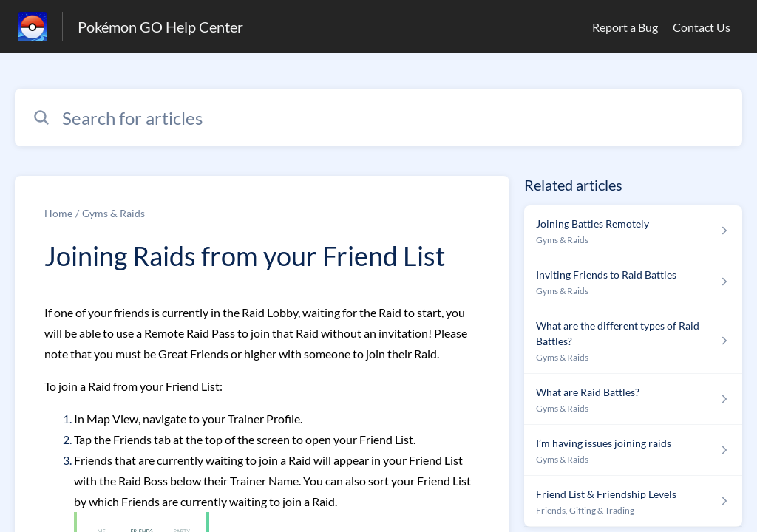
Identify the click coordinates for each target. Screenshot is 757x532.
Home (58, 213)
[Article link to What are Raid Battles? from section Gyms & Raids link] (633, 399)
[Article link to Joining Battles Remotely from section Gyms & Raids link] (633, 231)
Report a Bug (625, 27)
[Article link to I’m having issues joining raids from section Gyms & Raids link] (633, 450)
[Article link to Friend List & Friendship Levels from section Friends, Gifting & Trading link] (633, 501)
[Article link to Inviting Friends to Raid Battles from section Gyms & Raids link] (633, 282)
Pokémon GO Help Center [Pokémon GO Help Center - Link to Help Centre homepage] (160, 27)
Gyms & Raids (113, 213)
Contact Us (702, 27)
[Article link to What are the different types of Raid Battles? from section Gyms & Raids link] (633, 341)
